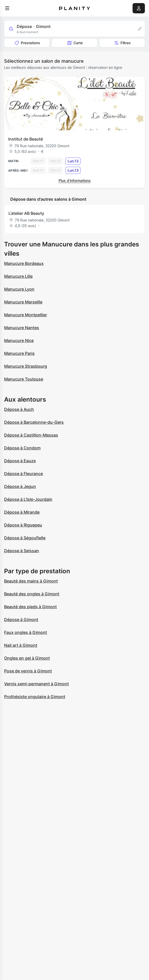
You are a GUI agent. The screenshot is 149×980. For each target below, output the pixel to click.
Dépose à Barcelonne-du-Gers (34, 422)
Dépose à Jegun (20, 486)
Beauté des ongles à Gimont (32, 594)
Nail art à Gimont (21, 645)
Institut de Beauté (26, 139)
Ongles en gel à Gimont (27, 658)
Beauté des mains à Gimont (31, 581)
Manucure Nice (19, 340)
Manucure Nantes (22, 328)
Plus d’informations (75, 181)
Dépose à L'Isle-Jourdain (28, 499)
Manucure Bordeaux (24, 263)
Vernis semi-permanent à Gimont (36, 684)
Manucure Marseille (23, 302)
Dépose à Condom (22, 448)
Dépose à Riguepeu (23, 525)
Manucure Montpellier (26, 315)
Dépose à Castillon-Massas (31, 435)
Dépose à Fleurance (24, 474)
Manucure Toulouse (24, 379)
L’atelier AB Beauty (26, 213)
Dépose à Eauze (20, 461)
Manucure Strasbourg (26, 366)
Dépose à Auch (19, 409)
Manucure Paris (19, 353)
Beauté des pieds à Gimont (30, 607)
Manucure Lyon (19, 289)
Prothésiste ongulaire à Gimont (35, 697)
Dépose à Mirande (22, 512)
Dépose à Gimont (21, 620)
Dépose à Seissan (22, 551)
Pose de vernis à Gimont (28, 671)
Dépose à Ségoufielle (25, 538)
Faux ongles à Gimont (26, 632)
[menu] (7, 8)
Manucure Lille (18, 276)
